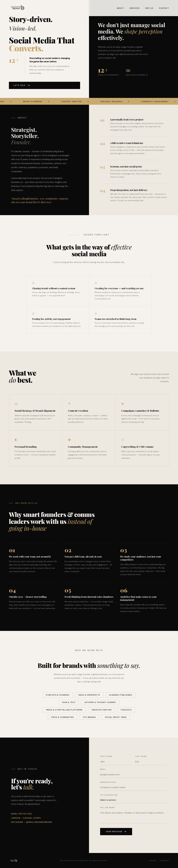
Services (135, 8)
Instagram (164, 860)
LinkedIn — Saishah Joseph (26, 818)
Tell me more (107, 808)
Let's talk (22, 85)
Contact (164, 8)
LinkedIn (153, 860)
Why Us (149, 8)
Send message (116, 832)
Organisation (108, 782)
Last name (141, 756)
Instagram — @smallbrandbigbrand (32, 822)
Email (103, 769)
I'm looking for (109, 795)
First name (106, 756)
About (120, 8)
